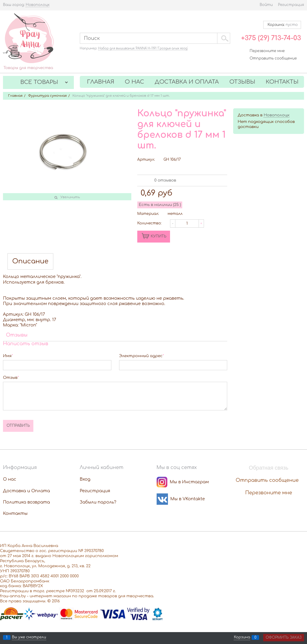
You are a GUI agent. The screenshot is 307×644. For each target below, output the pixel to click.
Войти (266, 5)
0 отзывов (165, 180)
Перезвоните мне (267, 51)
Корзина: (282, 25)
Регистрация (291, 5)
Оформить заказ (284, 637)
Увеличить (70, 197)
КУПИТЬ (159, 236)
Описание (30, 261)
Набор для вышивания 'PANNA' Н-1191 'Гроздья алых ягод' (143, 48)
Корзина (242, 637)
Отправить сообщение (273, 58)
